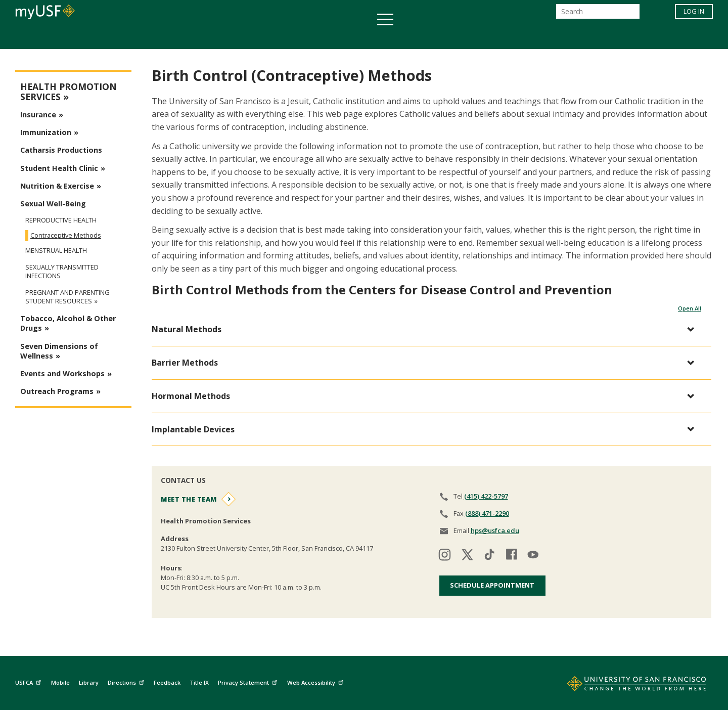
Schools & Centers (543, 37)
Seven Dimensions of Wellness (59, 351)
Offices (471, 37)
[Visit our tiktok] (489, 556)
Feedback (167, 682)
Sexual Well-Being (53, 204)
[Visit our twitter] (467, 556)
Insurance (38, 115)
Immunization (46, 132)
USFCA (29, 681)
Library (89, 682)
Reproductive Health (61, 220)
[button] (426, 329)
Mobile (60, 682)
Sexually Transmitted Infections (62, 272)
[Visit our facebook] (512, 556)
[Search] (598, 14)
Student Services (243, 37)
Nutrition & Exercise (57, 186)
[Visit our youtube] (534, 556)
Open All (690, 308)
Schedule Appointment (492, 585)
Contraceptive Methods (66, 235)
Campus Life (414, 37)
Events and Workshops (62, 373)
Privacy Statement (249, 681)
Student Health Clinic (59, 168)
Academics (168, 37)
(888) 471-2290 (487, 513)
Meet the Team (189, 499)
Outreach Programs (57, 391)
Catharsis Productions (61, 150)
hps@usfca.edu (495, 530)
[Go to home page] (625, 686)
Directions (127, 681)
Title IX (199, 682)
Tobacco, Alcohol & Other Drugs (68, 323)
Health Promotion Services (69, 92)
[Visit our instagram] (445, 556)
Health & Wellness (334, 37)
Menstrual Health (56, 251)
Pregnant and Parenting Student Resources (67, 297)
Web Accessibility (316, 681)
